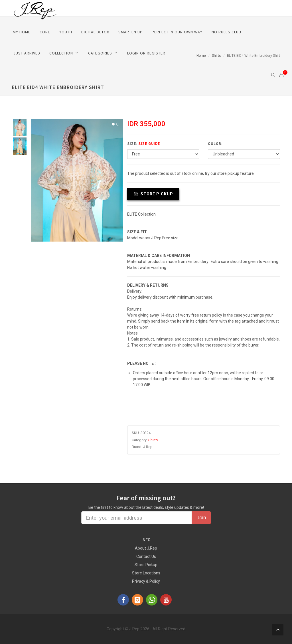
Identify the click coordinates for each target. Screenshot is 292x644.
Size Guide (149, 144)
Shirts (153, 440)
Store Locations (146, 573)
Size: (144, 144)
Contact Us (146, 556)
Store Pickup (153, 194)
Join (201, 518)
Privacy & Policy (146, 581)
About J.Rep (146, 548)
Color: (215, 144)
